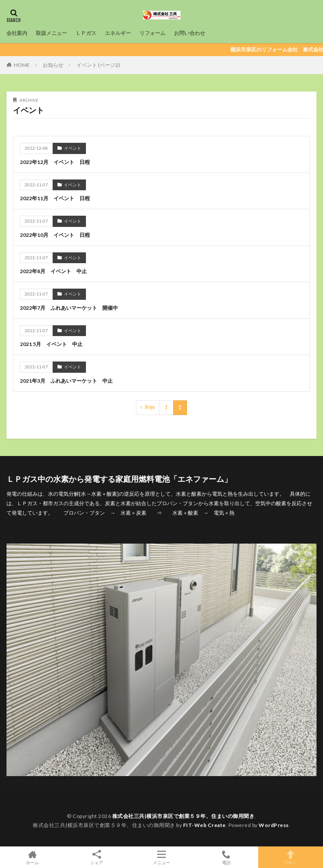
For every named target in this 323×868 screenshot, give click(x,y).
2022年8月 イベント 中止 (53, 271)
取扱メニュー (51, 33)
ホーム (32, 857)
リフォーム (152, 33)
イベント (73, 148)
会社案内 (17, 33)
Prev (150, 407)
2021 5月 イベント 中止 (51, 344)
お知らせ (53, 65)
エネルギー (118, 33)
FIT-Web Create (204, 825)
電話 (226, 857)
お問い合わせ (190, 33)
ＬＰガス (86, 33)
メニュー (161, 857)
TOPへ (291, 857)
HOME (22, 65)
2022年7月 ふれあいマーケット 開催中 (69, 308)
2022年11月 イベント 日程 (55, 198)
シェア (97, 857)
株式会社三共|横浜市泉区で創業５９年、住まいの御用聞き (184, 816)
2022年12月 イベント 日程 (55, 162)
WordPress (274, 825)
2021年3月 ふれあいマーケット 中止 (66, 381)
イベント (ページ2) (98, 65)
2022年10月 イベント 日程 (55, 235)
